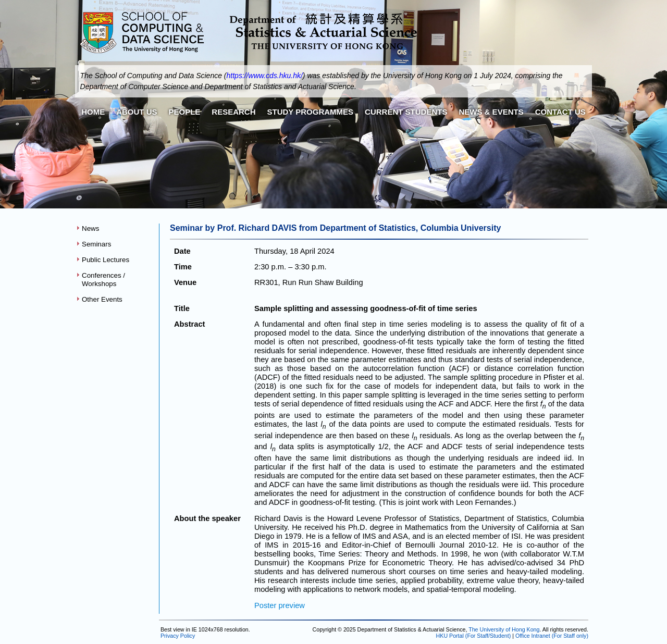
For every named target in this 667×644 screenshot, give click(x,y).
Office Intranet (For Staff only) (552, 636)
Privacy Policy (177, 636)
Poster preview (280, 605)
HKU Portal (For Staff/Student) (474, 636)
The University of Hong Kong (504, 629)
